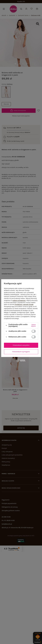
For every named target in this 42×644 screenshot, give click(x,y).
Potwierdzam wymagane (21, 352)
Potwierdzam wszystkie (21, 345)
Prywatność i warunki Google (24, 304)
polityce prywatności (19, 300)
